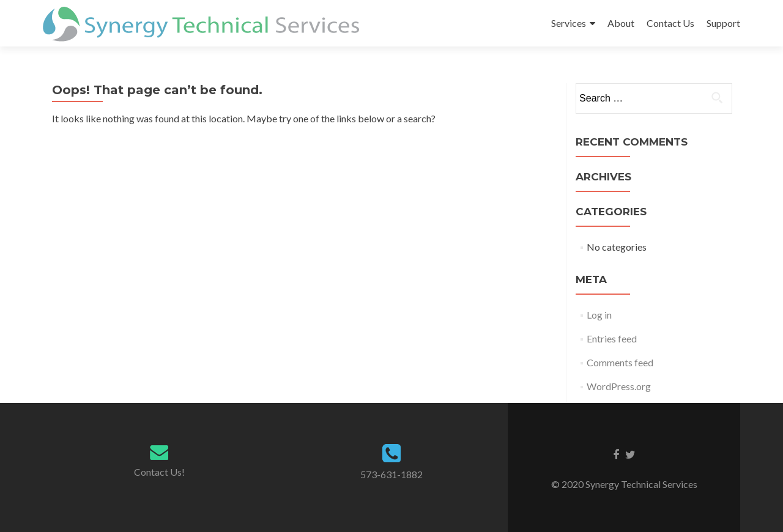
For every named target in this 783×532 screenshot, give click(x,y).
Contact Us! (159, 472)
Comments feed (620, 362)
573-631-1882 (391, 474)
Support (723, 23)
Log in (599, 315)
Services (569, 23)
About (621, 23)
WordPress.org (619, 386)
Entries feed (612, 338)
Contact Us (670, 23)
